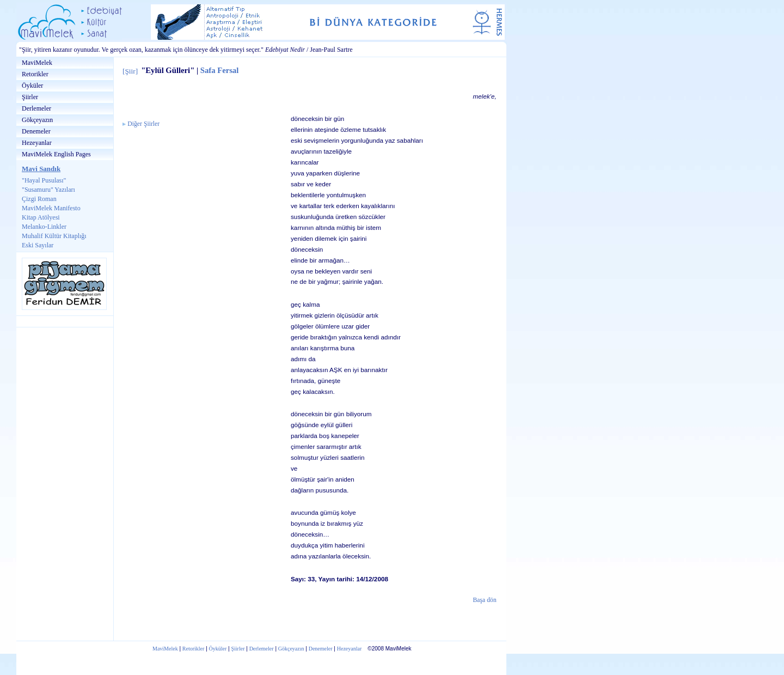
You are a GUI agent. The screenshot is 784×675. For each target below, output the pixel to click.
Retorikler (35, 74)
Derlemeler (36, 108)
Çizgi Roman (39, 199)
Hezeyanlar (37, 143)
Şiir (130, 71)
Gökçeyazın (37, 120)
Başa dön (485, 600)
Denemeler (36, 131)
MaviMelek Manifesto (51, 208)
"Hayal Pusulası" (44, 180)
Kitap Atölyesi (41, 217)
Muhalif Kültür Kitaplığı (54, 236)
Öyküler (32, 86)
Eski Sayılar (38, 245)
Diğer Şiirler (143, 124)
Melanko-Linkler (44, 227)
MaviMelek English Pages (56, 154)
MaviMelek (37, 63)
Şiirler (30, 97)
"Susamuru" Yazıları (48, 190)
